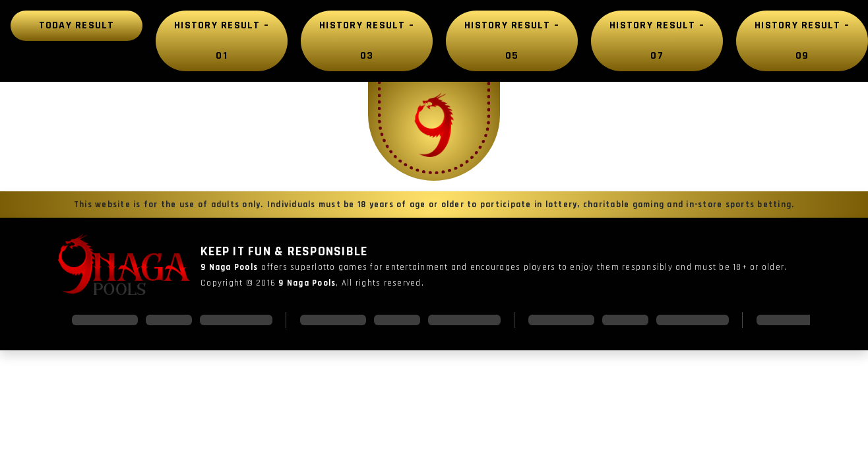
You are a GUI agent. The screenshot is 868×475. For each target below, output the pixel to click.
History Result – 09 (802, 41)
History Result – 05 (512, 41)
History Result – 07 (657, 41)
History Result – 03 (367, 41)
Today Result (77, 25)
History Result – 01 (222, 41)
